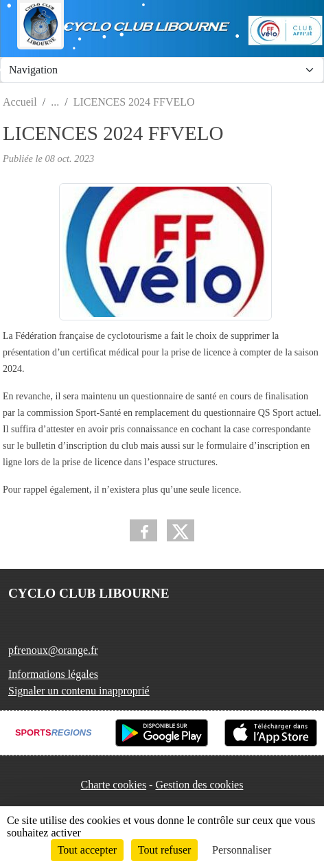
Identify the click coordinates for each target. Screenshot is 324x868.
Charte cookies (114, 785)
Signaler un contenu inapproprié (79, 691)
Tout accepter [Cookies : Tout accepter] (87, 850)
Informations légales (53, 674)
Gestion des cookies (199, 785)
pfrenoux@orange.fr (53, 650)
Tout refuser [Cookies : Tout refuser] (165, 850)
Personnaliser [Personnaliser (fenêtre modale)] (242, 850)
